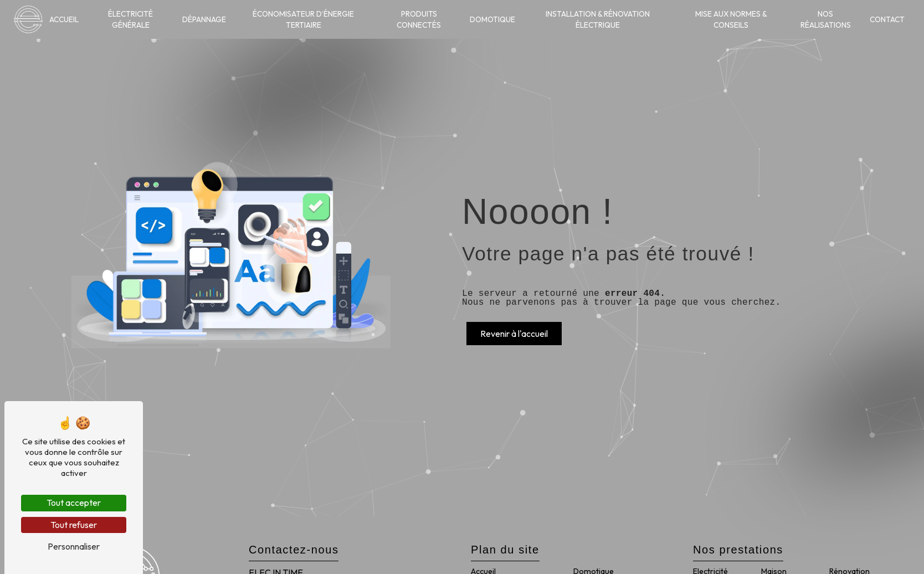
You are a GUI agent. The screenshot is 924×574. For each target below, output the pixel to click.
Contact (887, 19)
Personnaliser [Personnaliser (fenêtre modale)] (74, 546)
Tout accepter (74, 503)
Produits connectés (419, 19)
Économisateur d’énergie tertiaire (303, 19)
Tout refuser (74, 525)
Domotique (492, 19)
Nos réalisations (826, 19)
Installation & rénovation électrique (598, 19)
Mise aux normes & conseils (731, 19)
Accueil (64, 19)
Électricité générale (130, 19)
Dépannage (204, 19)
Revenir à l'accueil (514, 334)
